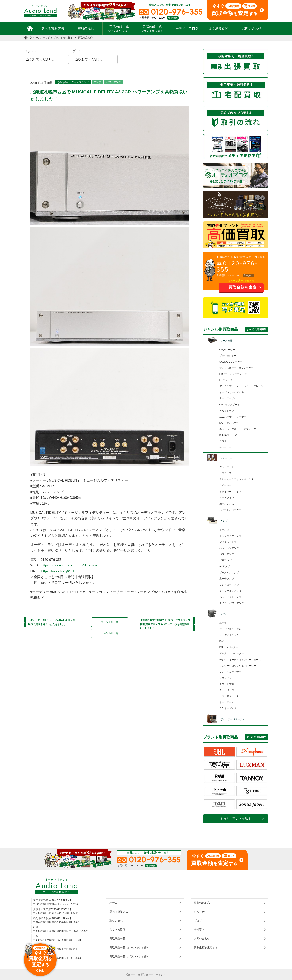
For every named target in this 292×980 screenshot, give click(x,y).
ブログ (198, 921)
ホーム (113, 903)
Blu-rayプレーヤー (229, 435)
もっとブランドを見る (236, 819)
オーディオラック (229, 635)
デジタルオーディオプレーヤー (236, 368)
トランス (224, 530)
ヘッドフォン (227, 498)
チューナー (225, 447)
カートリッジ (227, 690)
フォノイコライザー (230, 672)
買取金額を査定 (243, 287)
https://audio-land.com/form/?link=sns (69, 565)
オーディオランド (156, 975)
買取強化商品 (202, 903)
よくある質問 (219, 28)
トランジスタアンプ (230, 536)
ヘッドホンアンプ (229, 548)
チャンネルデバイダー (232, 591)
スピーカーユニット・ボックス (236, 479)
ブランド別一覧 (110, 622)
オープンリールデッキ (232, 392)
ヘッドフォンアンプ (230, 597)
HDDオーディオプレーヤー (234, 374)
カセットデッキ (228, 411)
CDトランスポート (230, 405)
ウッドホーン (227, 467)
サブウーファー (228, 473)
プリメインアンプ (229, 573)
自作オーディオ (228, 708)
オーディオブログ (185, 28)
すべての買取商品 (256, 329)
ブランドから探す (63, 38)
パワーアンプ (114, 82)
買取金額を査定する (206, 948)
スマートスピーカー (230, 510)
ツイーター (225, 485)
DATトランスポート (230, 423)
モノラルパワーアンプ (232, 603)
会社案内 (199, 930)
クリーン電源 (227, 684)
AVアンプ (225, 566)
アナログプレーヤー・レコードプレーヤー (243, 386)
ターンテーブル (228, 398)
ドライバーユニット (230, 492)
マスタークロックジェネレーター (238, 666)
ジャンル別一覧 (110, 633)
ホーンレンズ (227, 504)
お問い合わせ (252, 28)
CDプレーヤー (227, 350)
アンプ (97, 82)
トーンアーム (227, 702)
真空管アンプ (227, 579)
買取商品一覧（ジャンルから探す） (131, 948)
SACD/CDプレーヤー (231, 362)
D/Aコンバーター (229, 647)
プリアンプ (225, 560)
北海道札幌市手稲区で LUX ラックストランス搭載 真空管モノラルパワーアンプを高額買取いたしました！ (165, 624)
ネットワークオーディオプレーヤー (239, 429)
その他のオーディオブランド (73, 82)
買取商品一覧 (119, 28)
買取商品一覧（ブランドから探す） (131, 956)
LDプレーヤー (227, 380)
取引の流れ (116, 921)
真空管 (223, 623)
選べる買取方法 (53, 28)
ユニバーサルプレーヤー (233, 417)
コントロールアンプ (230, 585)
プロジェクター (228, 356)
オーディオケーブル (230, 629)
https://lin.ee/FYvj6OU (57, 571)
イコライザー (227, 678)
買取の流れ (86, 28)
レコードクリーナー (230, 696)
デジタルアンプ (228, 542)
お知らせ (199, 912)
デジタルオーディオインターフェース (240, 660)
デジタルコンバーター (232, 653)
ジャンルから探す (43, 38)
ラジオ (223, 441)
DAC (222, 641)
